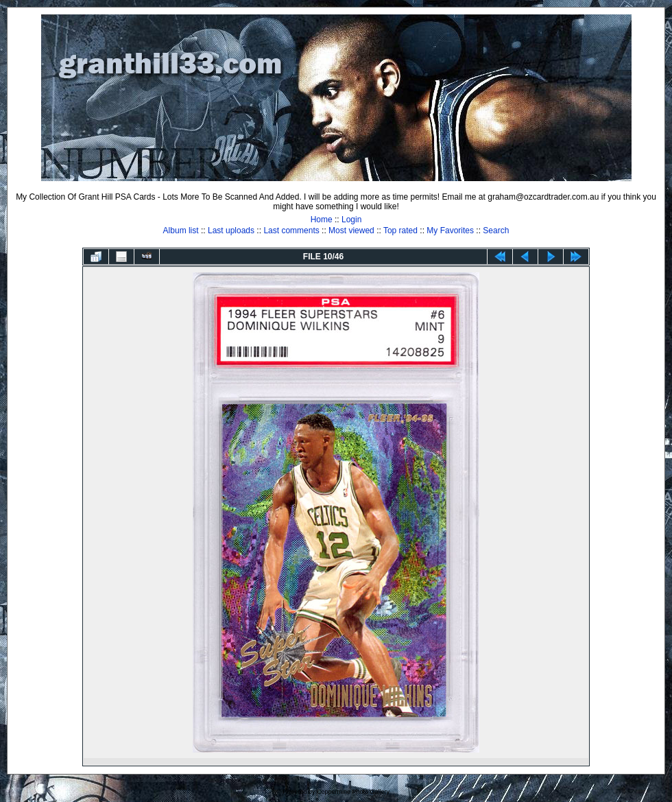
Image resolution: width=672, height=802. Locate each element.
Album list (181, 231)
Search (496, 231)
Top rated (400, 231)
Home (322, 220)
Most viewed (351, 231)
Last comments (291, 231)
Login (351, 220)
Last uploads (231, 231)
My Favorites (450, 231)
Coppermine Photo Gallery (353, 792)
